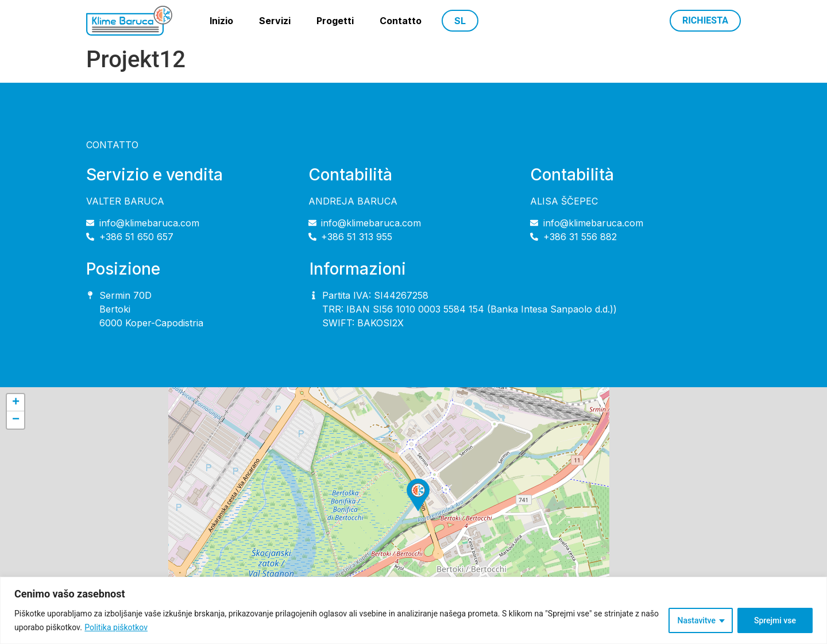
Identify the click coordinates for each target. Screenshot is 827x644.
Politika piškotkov (116, 627)
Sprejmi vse (775, 620)
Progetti (335, 21)
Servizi (275, 21)
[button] (418, 495)
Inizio (221, 21)
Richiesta (705, 20)
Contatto (401, 21)
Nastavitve (697, 620)
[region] (413, 610)
